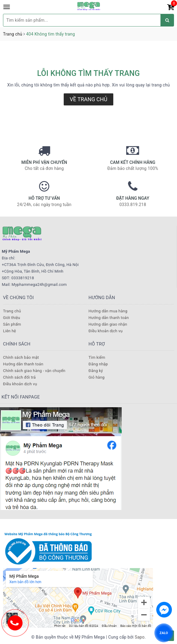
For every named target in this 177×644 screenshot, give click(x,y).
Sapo (140, 637)
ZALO (164, 633)
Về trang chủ (88, 99)
